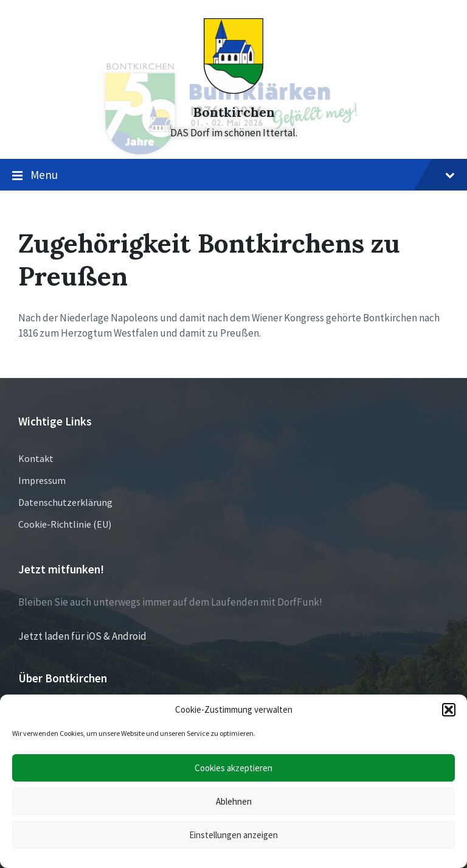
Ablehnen (234, 801)
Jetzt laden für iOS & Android (82, 636)
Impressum (42, 480)
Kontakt (36, 458)
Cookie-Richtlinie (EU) (65, 524)
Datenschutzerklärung (65, 502)
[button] (449, 710)
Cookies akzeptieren (233, 768)
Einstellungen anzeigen (233, 835)
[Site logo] (233, 90)
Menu (233, 175)
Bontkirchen (234, 112)
